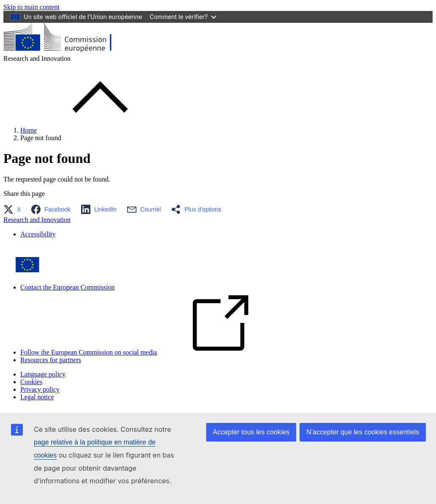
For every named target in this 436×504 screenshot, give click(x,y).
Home (29, 130)
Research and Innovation (37, 220)
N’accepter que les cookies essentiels (363, 432)
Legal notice (37, 397)
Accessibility (38, 234)
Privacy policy (40, 389)
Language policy (43, 374)
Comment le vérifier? (183, 17)
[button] (15, 209)
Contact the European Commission (68, 287)
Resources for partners (51, 360)
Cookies (31, 382)
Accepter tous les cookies (251, 432)
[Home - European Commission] (65, 51)
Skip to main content (31, 7)
